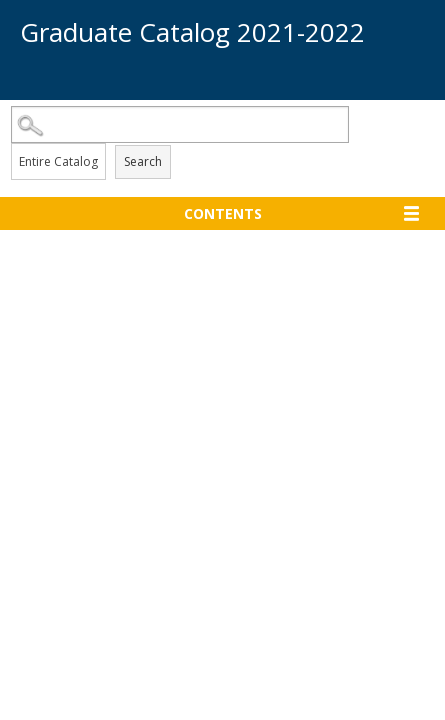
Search (143, 161)
